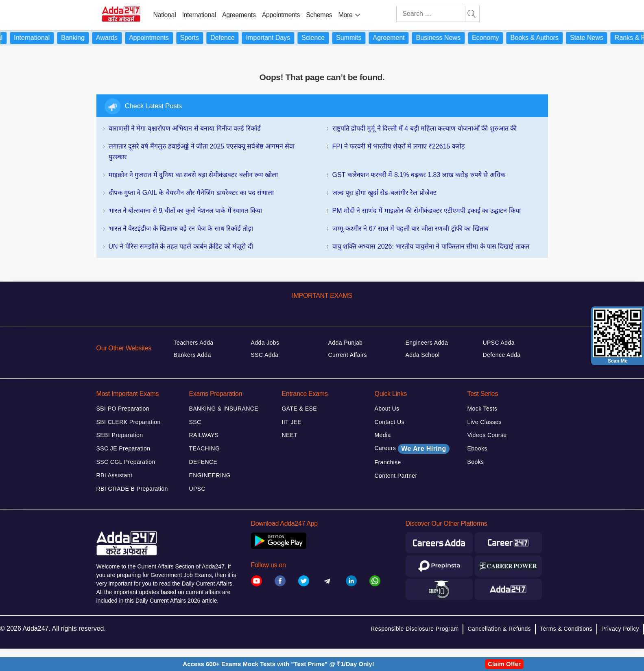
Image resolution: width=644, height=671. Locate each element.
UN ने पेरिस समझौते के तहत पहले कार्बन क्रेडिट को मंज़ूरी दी (181, 246)
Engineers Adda (427, 343)
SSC (195, 422)
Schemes (319, 15)
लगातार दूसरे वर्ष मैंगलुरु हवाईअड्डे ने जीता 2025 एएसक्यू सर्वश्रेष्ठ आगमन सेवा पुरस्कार (202, 152)
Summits (354, 38)
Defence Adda (502, 355)
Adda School (423, 355)
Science (319, 38)
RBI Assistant (115, 475)
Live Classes (485, 422)
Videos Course (487, 435)
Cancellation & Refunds (499, 629)
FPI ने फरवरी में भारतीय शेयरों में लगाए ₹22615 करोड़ (399, 146)
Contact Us (390, 422)
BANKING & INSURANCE (224, 409)
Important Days (274, 38)
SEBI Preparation (120, 435)
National (165, 15)
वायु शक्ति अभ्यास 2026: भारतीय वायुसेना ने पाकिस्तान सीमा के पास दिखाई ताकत (431, 246)
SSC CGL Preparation (126, 462)
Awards (112, 38)
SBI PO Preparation (123, 409)
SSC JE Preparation (123, 448)
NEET (290, 435)
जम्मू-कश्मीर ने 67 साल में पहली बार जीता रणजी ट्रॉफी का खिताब (410, 228)
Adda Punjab (346, 343)
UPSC (198, 489)
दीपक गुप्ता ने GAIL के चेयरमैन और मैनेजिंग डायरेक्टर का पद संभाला (191, 193)
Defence (228, 38)
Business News (444, 38)
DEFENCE (203, 462)
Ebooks (477, 448)
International (199, 15)
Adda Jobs (265, 343)
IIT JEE (292, 422)
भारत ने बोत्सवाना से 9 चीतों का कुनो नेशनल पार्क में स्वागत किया (185, 211)
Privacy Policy (620, 629)
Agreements (239, 15)
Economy (491, 38)
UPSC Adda (499, 343)
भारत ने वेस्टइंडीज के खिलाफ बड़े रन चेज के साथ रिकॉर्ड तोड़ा (181, 228)
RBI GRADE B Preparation (132, 489)
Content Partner (396, 476)
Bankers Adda (192, 355)
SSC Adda (265, 355)
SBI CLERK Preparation (129, 422)
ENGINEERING (210, 475)
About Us (387, 409)
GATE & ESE (299, 409)
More (346, 15)
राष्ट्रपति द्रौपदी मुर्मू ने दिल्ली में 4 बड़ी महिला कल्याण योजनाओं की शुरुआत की (425, 128)
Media (383, 435)
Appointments (281, 15)
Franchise (388, 462)
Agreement (394, 38)
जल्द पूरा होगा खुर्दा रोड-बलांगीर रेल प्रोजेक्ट (384, 193)
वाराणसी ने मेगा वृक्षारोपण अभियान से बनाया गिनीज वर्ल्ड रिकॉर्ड (185, 128)
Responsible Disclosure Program (415, 629)
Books (476, 462)
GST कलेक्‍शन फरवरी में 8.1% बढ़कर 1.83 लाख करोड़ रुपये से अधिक (419, 175)
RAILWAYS (204, 435)
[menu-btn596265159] (358, 13)
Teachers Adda (194, 343)
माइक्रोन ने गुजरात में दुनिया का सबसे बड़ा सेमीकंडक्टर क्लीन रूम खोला (193, 175)
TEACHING (205, 448)
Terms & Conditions (566, 629)
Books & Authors (540, 38)
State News (592, 38)
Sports (195, 38)
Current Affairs (348, 355)
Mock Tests (482, 409)
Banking (79, 38)
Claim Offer (504, 664)
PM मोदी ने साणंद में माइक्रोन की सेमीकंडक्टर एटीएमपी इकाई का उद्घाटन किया (427, 211)
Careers (412, 449)
